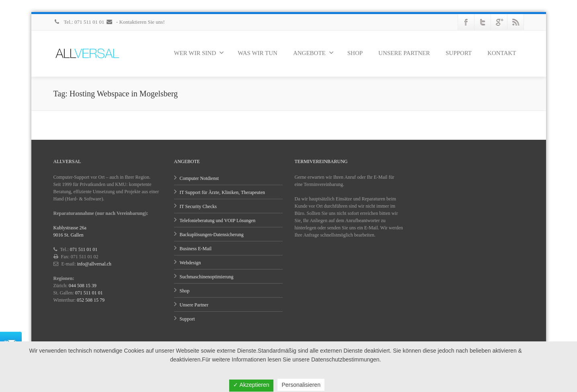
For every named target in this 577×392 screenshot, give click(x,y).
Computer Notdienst (199, 178)
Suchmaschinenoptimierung (207, 277)
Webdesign (190, 263)
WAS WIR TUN (258, 53)
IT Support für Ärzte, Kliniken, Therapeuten (223, 192)
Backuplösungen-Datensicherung (212, 235)
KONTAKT (502, 53)
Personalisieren (301, 385)
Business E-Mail (196, 249)
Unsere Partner (194, 305)
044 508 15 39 (83, 286)
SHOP (355, 53)
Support (187, 319)
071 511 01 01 (84, 249)
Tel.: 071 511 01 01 (80, 22)
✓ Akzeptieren (251, 385)
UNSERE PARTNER (404, 53)
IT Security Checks (198, 206)
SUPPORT (459, 53)
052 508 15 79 (91, 300)
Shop (185, 291)
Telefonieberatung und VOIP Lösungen (218, 220)
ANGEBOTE (313, 53)
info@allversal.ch (94, 264)
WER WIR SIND (199, 53)
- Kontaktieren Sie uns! (135, 22)
